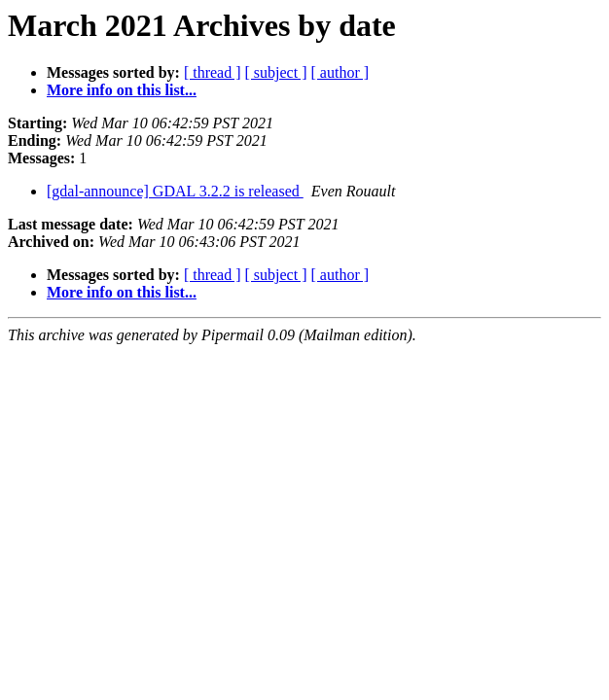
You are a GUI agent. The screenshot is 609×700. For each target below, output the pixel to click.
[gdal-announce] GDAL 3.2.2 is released (175, 191)
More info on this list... (122, 90)
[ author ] (340, 72)
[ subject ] (276, 72)
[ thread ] (213, 72)
